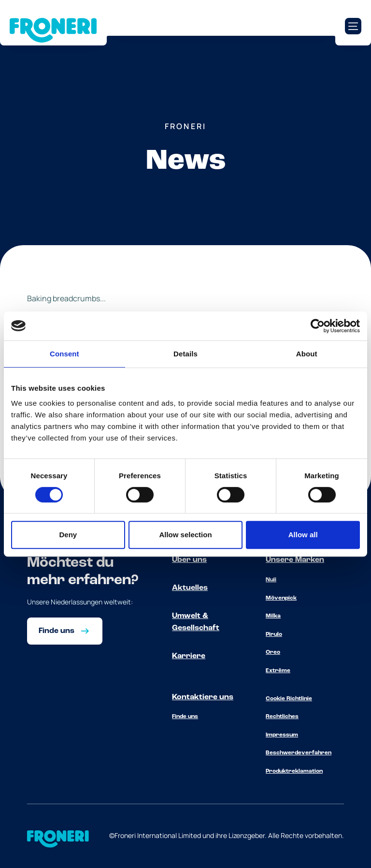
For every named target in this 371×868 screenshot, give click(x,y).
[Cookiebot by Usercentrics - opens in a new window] (318, 326)
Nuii (271, 580)
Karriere (189, 656)
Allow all (303, 535)
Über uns (189, 560)
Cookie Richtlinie (289, 699)
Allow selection (185, 535)
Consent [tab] (64, 354)
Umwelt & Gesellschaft (196, 622)
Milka (273, 616)
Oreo (273, 652)
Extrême (278, 671)
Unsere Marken (295, 560)
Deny (68, 535)
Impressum (282, 735)
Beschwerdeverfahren (299, 753)
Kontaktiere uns (203, 697)
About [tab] (307, 354)
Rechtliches (282, 717)
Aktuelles (190, 588)
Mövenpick (281, 598)
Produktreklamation (294, 771)
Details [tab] (185, 354)
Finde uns (185, 717)
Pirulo (274, 634)
